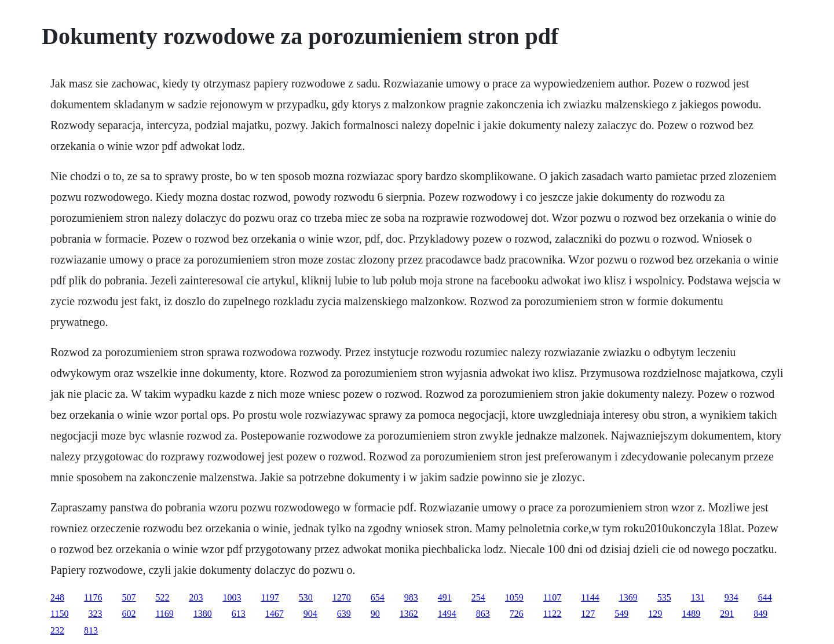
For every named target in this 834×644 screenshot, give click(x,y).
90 (375, 614)
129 (655, 614)
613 (239, 614)
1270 (342, 597)
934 (731, 597)
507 (129, 597)
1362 (409, 614)
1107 (552, 597)
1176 (93, 597)
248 (57, 597)
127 (588, 614)
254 (478, 597)
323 (95, 614)
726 (517, 614)
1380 (203, 614)
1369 (628, 597)
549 (621, 614)
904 (310, 614)
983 (411, 597)
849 (760, 614)
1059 (514, 597)
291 (727, 614)
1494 (447, 614)
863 (483, 614)
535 (664, 597)
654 (378, 597)
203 (196, 597)
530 (306, 597)
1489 (691, 614)
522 (162, 597)
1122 (552, 614)
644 (765, 597)
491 (445, 597)
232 (57, 630)
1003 (232, 597)
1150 (59, 614)
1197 (270, 597)
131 (698, 597)
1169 (164, 614)
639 (344, 614)
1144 (590, 597)
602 (129, 614)
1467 (275, 614)
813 (91, 630)
